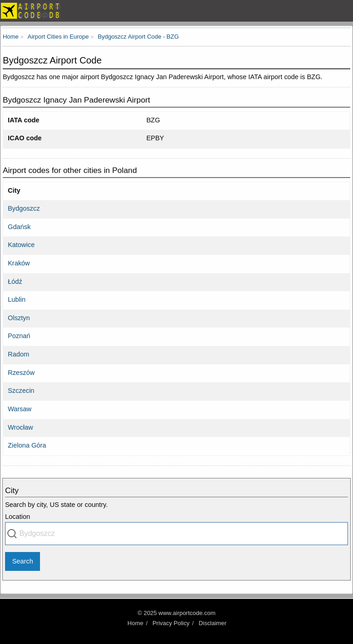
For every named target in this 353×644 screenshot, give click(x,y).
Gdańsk (19, 227)
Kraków (19, 263)
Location (17, 517)
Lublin (17, 299)
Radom (18, 354)
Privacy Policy (171, 623)
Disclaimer (212, 623)
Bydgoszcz (24, 208)
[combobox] (176, 534)
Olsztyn (19, 318)
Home (135, 623)
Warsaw (20, 409)
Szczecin (21, 391)
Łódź (15, 282)
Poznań (19, 336)
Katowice (21, 245)
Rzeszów (21, 373)
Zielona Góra (27, 445)
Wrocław (20, 427)
